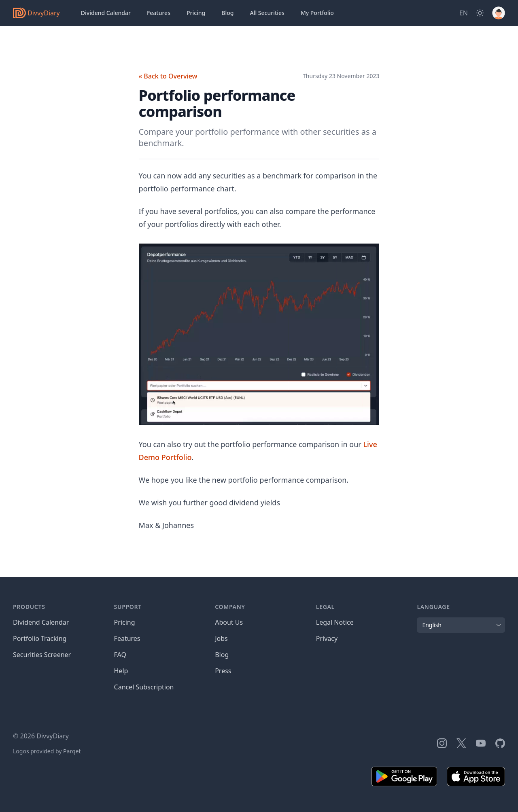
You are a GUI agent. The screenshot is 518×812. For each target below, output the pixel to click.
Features (159, 13)
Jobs (221, 638)
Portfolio (317, 13)
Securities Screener (42, 655)
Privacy (327, 638)
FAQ (120, 655)
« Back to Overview (168, 76)
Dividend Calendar (106, 13)
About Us (229, 622)
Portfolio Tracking (40, 638)
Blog (227, 13)
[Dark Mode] (480, 13)
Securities (267, 13)
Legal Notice (335, 622)
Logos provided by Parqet (47, 751)
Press (223, 671)
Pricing (196, 13)
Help (121, 671)
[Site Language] (464, 13)
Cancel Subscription (144, 687)
